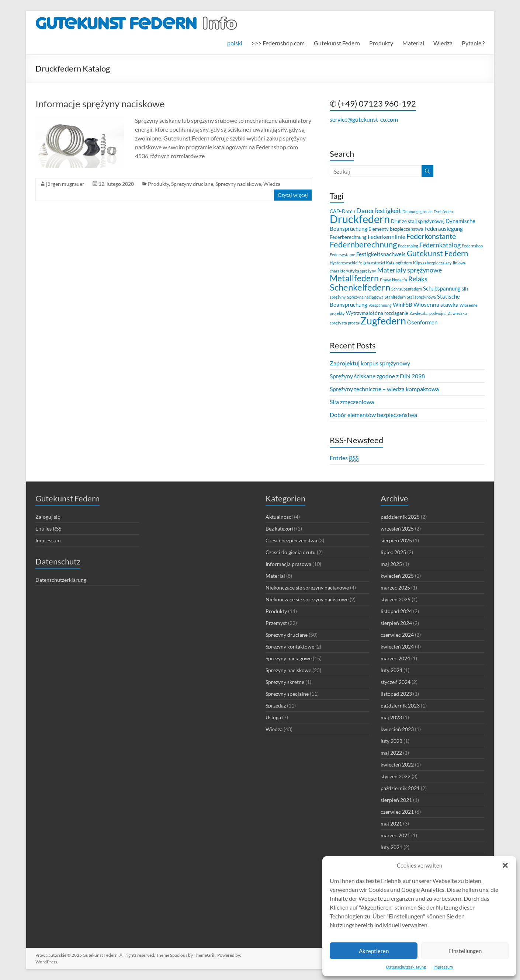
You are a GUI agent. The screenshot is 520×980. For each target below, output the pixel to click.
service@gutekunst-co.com (364, 119)
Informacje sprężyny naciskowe (100, 104)
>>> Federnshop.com (278, 43)
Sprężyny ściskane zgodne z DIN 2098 (377, 376)
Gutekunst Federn (337, 43)
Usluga (273, 717)
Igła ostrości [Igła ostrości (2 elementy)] (374, 263)
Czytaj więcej (293, 195)
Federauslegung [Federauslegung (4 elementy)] (444, 229)
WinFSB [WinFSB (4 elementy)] (403, 305)
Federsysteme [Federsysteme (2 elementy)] (342, 255)
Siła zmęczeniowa (352, 402)
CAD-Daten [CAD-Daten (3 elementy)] (342, 211)
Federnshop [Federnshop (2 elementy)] (472, 246)
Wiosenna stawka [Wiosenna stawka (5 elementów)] (436, 304)
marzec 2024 (395, 658)
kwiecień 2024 (397, 647)
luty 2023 (391, 741)
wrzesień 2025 (397, 529)
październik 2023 (400, 706)
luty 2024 (391, 670)
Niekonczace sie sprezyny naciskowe (307, 599)
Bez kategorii (280, 529)
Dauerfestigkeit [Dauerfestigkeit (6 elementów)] (379, 211)
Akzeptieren (374, 951)
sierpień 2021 (396, 800)
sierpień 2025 (396, 540)
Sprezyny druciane (192, 184)
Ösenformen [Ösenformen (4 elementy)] (422, 322)
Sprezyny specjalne (287, 694)
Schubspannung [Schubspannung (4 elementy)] (442, 288)
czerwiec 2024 (397, 635)
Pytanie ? (473, 43)
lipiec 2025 (393, 552)
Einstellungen (465, 951)
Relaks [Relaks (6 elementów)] (418, 279)
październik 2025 (400, 517)
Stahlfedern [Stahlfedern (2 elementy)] (395, 297)
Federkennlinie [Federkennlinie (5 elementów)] (386, 237)
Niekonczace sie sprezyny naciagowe (307, 588)
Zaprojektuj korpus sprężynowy (370, 363)
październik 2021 (400, 788)
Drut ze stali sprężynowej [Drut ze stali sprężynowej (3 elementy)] (418, 221)
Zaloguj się (48, 517)
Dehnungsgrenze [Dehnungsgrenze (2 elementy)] (417, 211)
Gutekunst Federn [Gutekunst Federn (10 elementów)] (438, 253)
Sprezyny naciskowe (238, 184)
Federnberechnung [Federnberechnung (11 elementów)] (363, 244)
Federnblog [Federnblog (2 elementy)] (408, 246)
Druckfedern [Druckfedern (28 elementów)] (360, 219)
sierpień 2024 (396, 623)
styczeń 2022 (396, 776)
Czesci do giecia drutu (291, 552)
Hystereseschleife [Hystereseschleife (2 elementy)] (346, 263)
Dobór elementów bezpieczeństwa (373, 415)
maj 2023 (391, 717)
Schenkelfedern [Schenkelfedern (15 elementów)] (360, 287)
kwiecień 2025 (397, 576)
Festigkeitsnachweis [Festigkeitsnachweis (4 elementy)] (381, 254)
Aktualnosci (279, 517)
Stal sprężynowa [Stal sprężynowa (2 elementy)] (421, 297)
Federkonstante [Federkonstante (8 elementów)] (431, 236)
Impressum (443, 967)
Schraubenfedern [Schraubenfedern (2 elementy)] (407, 289)
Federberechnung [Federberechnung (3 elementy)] (348, 237)
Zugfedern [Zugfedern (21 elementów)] (383, 321)
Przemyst (276, 623)
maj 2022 (391, 753)
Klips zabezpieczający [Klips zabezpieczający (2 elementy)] (432, 263)
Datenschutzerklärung (406, 967)
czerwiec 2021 (397, 812)
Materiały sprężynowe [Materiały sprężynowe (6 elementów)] (410, 270)
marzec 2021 (395, 835)
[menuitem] (235, 43)
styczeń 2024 (396, 682)
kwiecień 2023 (397, 729)
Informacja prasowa (288, 564)
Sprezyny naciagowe (289, 658)
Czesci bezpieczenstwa (291, 540)
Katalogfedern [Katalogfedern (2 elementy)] (399, 263)
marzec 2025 (395, 588)
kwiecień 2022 (397, 764)
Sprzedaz (276, 706)
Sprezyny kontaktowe (290, 647)
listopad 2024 (396, 611)
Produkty (381, 43)
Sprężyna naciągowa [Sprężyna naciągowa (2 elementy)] (365, 297)
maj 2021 (391, 823)
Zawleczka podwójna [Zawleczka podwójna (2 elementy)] (428, 313)
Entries (344, 458)
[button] (505, 865)
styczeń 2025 (396, 599)
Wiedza (443, 43)
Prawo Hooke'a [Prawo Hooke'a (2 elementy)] (394, 280)
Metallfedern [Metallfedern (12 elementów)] (354, 278)
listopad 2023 (396, 694)
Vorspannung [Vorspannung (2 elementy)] (380, 305)
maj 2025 (391, 564)
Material (413, 43)
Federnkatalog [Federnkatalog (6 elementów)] (440, 245)
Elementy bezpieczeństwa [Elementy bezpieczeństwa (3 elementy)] (396, 229)
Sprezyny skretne (285, 682)
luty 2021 (391, 847)
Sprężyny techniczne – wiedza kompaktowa (384, 389)
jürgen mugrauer (65, 184)
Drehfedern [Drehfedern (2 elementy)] (444, 211)
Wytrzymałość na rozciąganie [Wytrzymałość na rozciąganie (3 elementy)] (377, 313)
